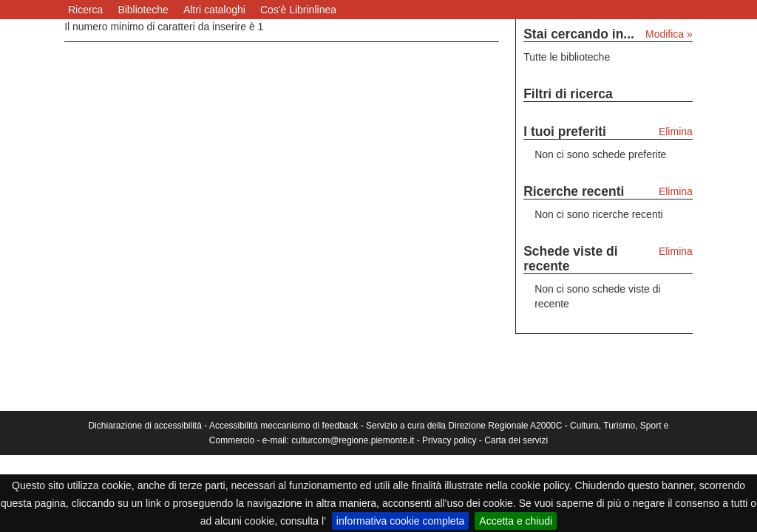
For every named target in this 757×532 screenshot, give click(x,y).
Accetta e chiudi (516, 521)
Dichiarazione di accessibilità (145, 426)
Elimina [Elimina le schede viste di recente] (676, 251)
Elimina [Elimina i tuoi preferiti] (676, 132)
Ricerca (85, 10)
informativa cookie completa (401, 521)
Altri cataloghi (214, 10)
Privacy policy (449, 440)
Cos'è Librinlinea (298, 10)
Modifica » (669, 34)
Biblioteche (143, 10)
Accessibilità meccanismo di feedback (284, 426)
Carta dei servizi (516, 440)
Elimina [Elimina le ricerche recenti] (676, 191)
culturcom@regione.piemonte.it (353, 440)
